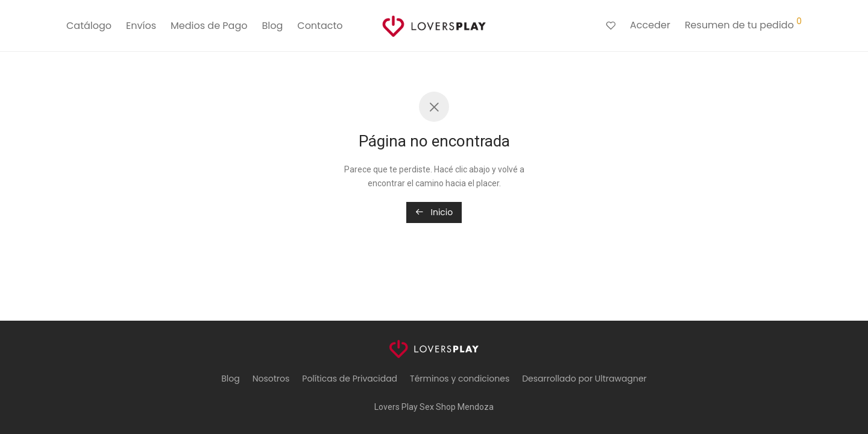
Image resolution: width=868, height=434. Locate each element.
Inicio (434, 212)
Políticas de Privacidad (350, 379)
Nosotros (271, 379)
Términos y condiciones (460, 379)
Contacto (320, 26)
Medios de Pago (209, 26)
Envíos (141, 26)
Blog (272, 26)
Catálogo (89, 26)
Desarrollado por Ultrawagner (584, 379)
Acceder (650, 25)
